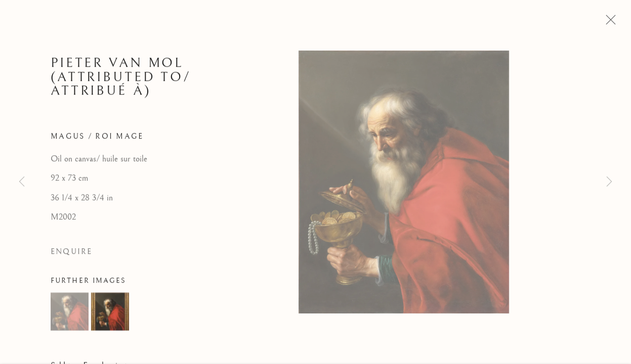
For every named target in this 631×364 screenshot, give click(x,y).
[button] (70, 314)
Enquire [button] (71, 254)
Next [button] (609, 182)
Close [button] (608, 23)
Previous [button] (22, 182)
